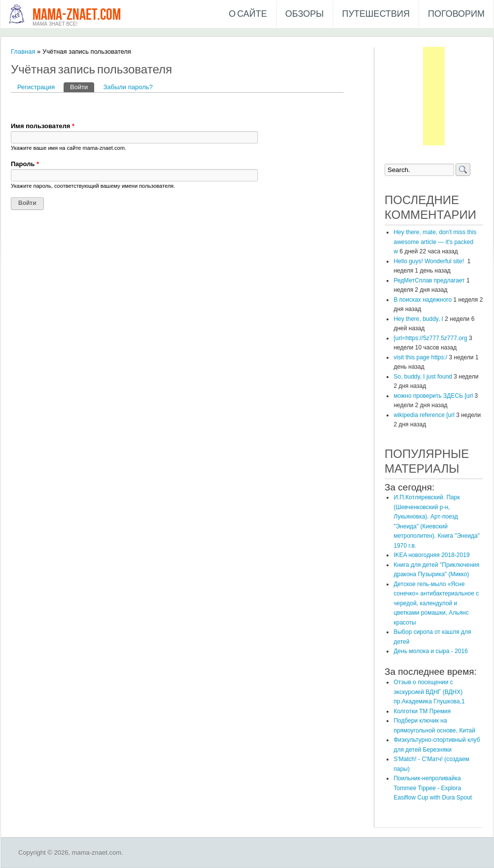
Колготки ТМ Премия (422, 711)
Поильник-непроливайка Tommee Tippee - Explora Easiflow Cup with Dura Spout (433, 788)
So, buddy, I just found (423, 377)
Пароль (25, 164)
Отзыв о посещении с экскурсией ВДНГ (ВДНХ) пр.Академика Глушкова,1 (429, 692)
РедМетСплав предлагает (429, 280)
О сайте (248, 14)
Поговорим (456, 14)
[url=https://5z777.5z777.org (430, 338)
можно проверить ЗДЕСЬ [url (433, 396)
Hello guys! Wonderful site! (429, 261)
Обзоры (305, 14)
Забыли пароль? (128, 87)
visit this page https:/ (420, 357)
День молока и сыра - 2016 (430, 651)
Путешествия (376, 14)
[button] (19, 107)
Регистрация (36, 87)
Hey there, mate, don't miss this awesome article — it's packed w (435, 242)
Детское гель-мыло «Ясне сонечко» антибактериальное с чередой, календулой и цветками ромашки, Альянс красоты (436, 603)
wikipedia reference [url (424, 415)
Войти (82, 87)
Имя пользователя (43, 126)
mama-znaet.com (77, 15)
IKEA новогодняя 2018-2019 (431, 555)
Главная (23, 52)
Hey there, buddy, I (418, 319)
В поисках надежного (423, 300)
